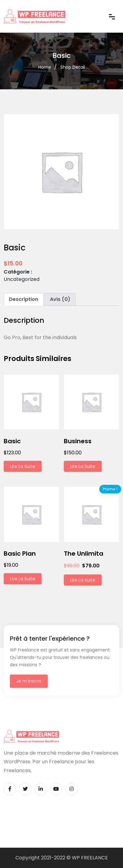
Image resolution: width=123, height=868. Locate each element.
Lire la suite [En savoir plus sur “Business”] (83, 466)
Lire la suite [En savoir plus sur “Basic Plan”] (23, 579)
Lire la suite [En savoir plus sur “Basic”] (23, 466)
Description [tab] (24, 299)
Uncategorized (22, 279)
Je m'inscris (29, 681)
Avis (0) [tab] (60, 299)
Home (45, 67)
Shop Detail (73, 67)
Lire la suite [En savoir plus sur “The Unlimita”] (83, 580)
